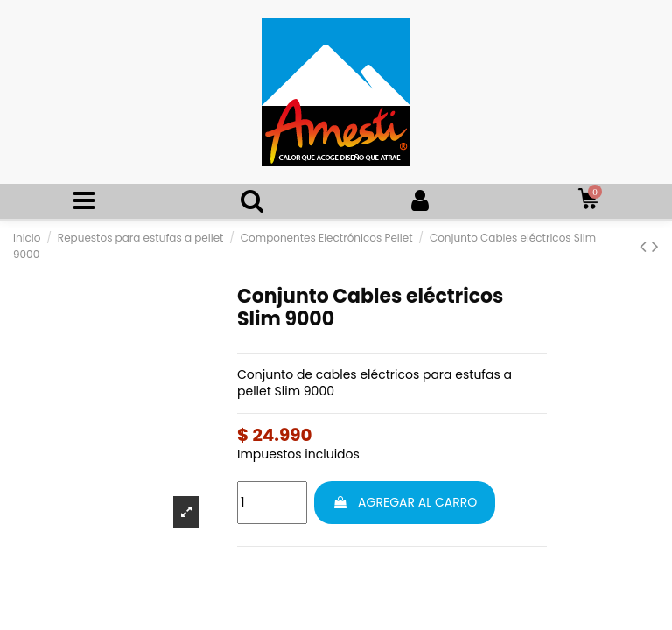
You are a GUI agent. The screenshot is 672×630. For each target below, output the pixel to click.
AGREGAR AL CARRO (405, 502)
